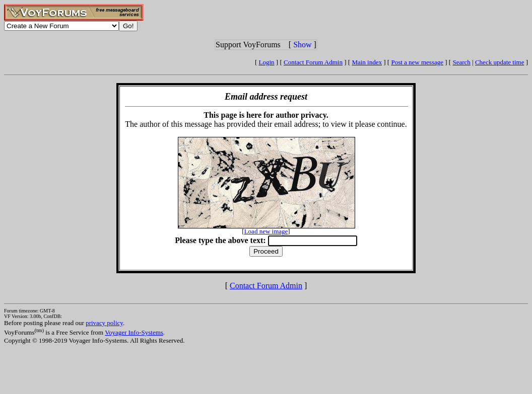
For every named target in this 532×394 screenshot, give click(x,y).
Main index (367, 62)
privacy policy (104, 323)
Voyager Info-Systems (134, 332)
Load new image (266, 231)
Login (267, 62)
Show (302, 45)
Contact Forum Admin (313, 62)
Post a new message (417, 62)
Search (461, 62)
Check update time (500, 62)
